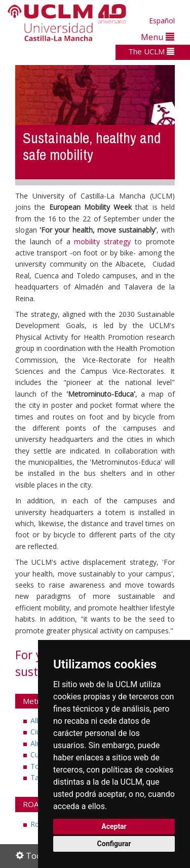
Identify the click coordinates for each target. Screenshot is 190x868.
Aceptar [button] (114, 826)
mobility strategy (102, 242)
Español (162, 21)
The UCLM (151, 51)
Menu (158, 37)
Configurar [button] (114, 844)
